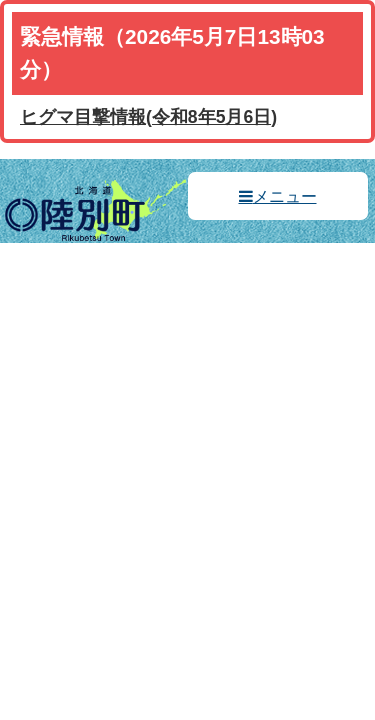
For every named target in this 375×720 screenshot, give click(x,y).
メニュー (285, 196)
